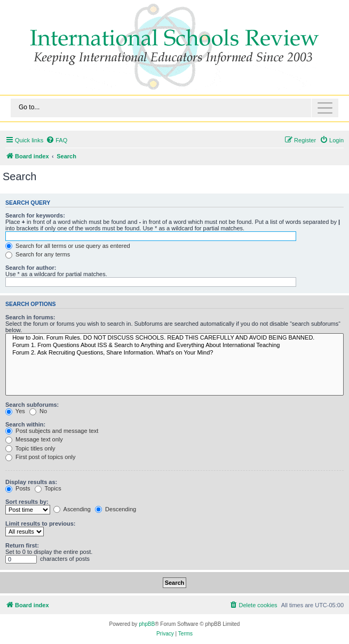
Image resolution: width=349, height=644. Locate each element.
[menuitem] (57, 140)
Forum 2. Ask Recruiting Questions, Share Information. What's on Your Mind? (174, 353)
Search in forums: (30, 317)
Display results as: (31, 482)
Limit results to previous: (40, 524)
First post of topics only (41, 457)
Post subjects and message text (52, 431)
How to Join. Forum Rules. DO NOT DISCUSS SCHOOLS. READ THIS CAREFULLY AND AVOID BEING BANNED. (174, 338)
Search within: (25, 424)
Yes (15, 411)
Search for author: (31, 268)
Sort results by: (27, 502)
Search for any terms (38, 254)
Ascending (72, 509)
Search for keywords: (35, 215)
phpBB (147, 624)
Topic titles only (30, 448)
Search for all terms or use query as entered (68, 246)
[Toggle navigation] (174, 108)
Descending (116, 509)
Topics (48, 488)
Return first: (22, 545)
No (38, 411)
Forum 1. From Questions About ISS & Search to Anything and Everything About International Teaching (174, 345)
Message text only (34, 439)
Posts (18, 488)
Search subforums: (32, 405)
